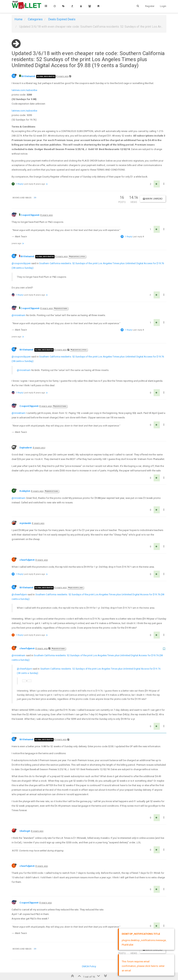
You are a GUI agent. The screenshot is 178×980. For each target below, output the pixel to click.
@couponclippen (21, 263)
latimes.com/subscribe (24, 90)
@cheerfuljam (75, 588)
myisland (24, 523)
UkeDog (24, 831)
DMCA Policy (89, 966)
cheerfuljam (26, 560)
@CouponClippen (77, 257)
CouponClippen (29, 215)
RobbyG (24, 491)
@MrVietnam (61, 308)
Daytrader (25, 448)
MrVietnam (27, 76)
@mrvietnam (18, 315)
